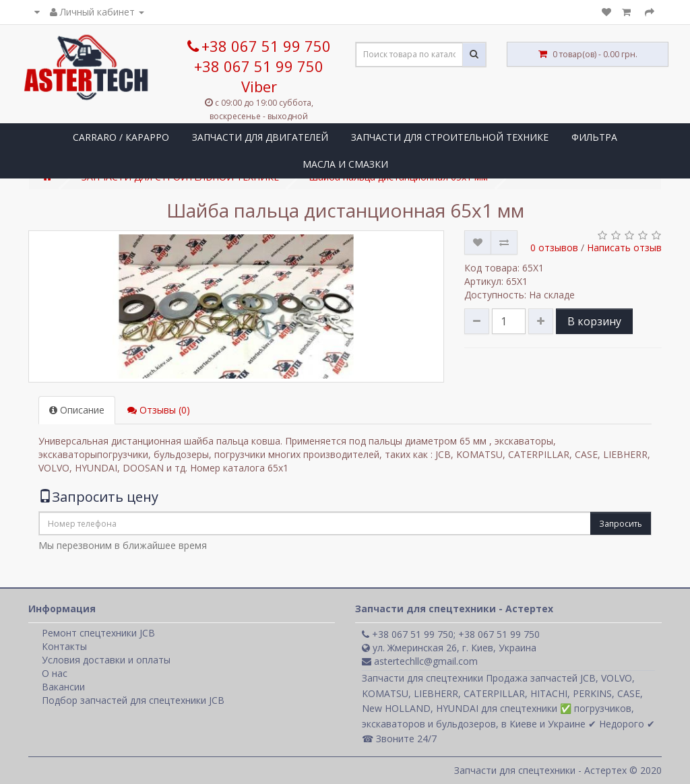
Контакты (64, 646)
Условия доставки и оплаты (106, 660)
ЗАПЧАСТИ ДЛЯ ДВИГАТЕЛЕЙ (260, 137)
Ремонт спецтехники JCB (98, 633)
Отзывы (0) (159, 410)
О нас (55, 673)
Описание (77, 410)
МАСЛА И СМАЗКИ (345, 164)
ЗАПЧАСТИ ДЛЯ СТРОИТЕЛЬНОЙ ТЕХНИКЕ (450, 137)
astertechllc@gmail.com (420, 661)
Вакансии (63, 687)
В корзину (594, 321)
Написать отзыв (624, 248)
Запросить (621, 524)
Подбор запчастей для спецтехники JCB (133, 700)
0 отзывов (554, 248)
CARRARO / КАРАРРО (121, 137)
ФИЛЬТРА (594, 137)
